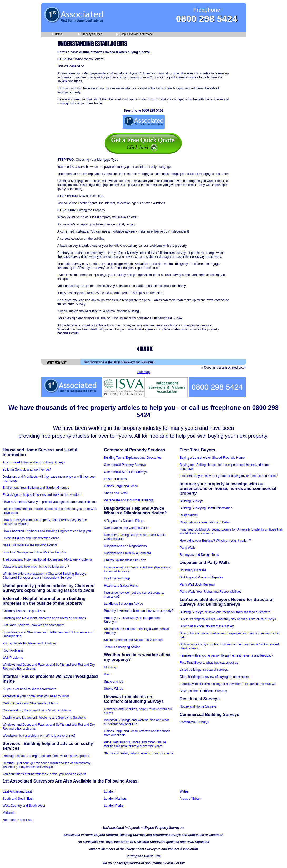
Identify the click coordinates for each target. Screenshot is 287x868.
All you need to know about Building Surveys (34, 462)
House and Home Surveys (198, 706)
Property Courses (90, 34)
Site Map (143, 372)
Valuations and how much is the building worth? (36, 567)
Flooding (110, 667)
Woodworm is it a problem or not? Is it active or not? (39, 736)
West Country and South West (24, 806)
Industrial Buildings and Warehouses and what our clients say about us (136, 722)
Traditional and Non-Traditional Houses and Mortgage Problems (47, 559)
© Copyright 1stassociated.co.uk (223, 367)
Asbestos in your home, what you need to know (36, 696)
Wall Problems (13, 658)
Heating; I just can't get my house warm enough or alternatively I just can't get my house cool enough (47, 765)
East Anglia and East (17, 791)
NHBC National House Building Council (30, 545)
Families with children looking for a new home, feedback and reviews (228, 684)
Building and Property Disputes (201, 577)
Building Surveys (191, 501)
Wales (184, 791)
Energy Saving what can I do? (125, 560)
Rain (107, 674)
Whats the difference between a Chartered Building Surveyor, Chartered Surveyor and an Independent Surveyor (45, 576)
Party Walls (188, 548)
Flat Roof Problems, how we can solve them (33, 625)
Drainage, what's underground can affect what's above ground (46, 756)
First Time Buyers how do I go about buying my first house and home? (229, 476)
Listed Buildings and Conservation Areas (31, 538)
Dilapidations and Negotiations (125, 546)
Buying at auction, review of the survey (207, 626)
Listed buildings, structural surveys (204, 670)
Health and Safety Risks (121, 586)
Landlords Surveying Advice (123, 604)
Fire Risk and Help (117, 578)
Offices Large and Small (121, 486)
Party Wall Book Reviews (197, 584)
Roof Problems (13, 650)
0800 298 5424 (207, 19)
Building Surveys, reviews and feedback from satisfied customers (225, 612)
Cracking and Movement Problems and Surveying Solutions (44, 618)
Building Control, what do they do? (27, 470)
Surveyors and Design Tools (199, 555)
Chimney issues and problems (24, 611)
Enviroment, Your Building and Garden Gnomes (36, 488)
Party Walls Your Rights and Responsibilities (211, 592)
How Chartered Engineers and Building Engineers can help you (47, 531)
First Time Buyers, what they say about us (209, 663)
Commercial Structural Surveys (126, 472)
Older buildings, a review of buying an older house (215, 677)
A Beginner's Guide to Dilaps (124, 521)
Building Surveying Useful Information (206, 508)
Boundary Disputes (193, 570)
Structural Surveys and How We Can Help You (35, 552)
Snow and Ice (114, 682)
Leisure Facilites (115, 479)
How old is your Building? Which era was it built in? (215, 541)
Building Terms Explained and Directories (133, 458)
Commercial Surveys (194, 722)
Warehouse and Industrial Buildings (129, 500)
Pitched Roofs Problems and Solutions (30, 643)
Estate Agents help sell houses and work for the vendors (42, 495)
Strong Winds (113, 689)
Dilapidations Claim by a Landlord (127, 553)
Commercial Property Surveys (125, 465)
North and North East (17, 820)
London (109, 791)
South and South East (18, 799)
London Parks (114, 806)
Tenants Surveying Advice (122, 647)
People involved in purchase (134, 34)
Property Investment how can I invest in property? (139, 611)
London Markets (115, 799)
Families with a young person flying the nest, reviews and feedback (226, 655)
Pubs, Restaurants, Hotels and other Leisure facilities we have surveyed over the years (135, 744)
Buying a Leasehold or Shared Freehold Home (212, 458)
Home (57, 34)
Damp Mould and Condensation (126, 528)
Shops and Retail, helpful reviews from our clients (139, 753)
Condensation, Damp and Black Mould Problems (37, 710)
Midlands (9, 813)
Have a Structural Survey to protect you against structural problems (50, 502)
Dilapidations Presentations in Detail (205, 522)
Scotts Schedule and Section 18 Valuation (133, 640)
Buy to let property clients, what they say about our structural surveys (228, 619)
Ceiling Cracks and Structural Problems (30, 703)
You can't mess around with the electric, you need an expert (44, 774)
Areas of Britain (190, 799)
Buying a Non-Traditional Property (203, 691)
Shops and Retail (116, 493)
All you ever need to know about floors (29, 689)
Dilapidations (189, 515)
